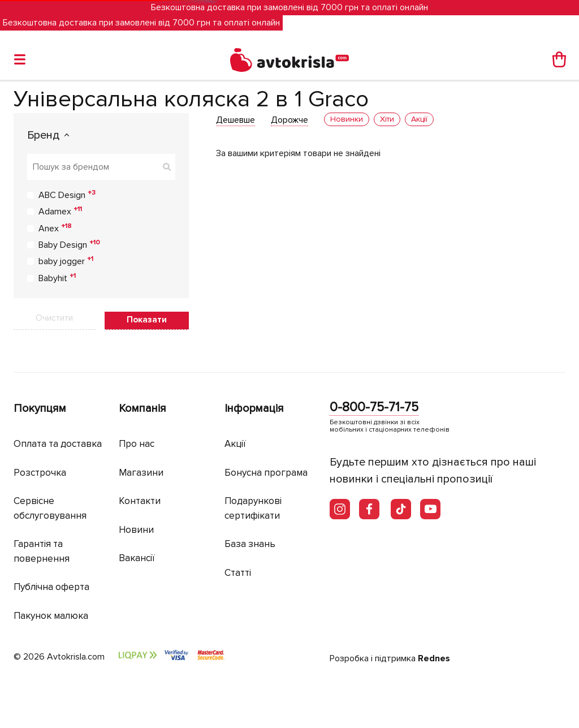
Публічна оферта (51, 587)
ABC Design (67, 195)
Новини (136, 530)
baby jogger (66, 261)
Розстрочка (40, 473)
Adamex (60, 211)
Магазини (141, 473)
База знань (250, 544)
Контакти (140, 501)
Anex (55, 228)
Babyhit (57, 278)
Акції (235, 444)
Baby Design (69, 244)
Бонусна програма (266, 473)
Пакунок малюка (51, 616)
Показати (147, 320)
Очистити (54, 318)
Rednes (434, 658)
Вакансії (137, 558)
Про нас (137, 444)
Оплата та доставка (58, 444)
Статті (238, 573)
